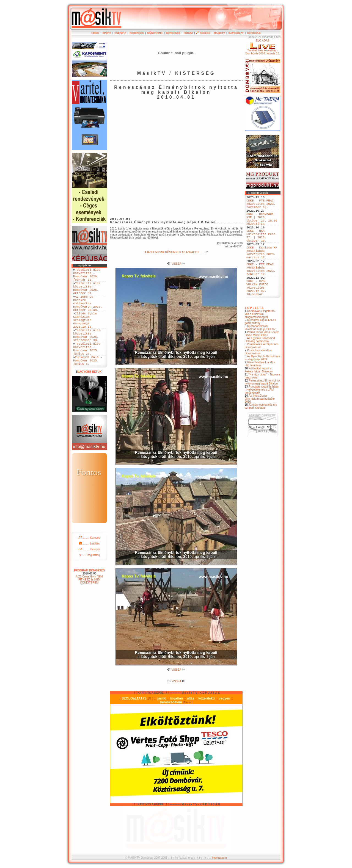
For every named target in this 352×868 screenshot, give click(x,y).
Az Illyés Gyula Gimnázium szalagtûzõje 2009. (262, 383)
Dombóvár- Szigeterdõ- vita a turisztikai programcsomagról (260, 339)
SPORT (107, 33)
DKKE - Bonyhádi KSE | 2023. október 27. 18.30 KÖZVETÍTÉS (262, 225)
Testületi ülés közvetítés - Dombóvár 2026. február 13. (87, 277)
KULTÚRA (120, 33)
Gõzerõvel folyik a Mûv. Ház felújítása (260, 389)
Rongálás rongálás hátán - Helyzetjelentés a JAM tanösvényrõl (262, 414)
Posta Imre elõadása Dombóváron (258, 377)
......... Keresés (89, 562)
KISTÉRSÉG (137, 33)
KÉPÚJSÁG (254, 33)
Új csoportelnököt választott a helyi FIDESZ (260, 352)
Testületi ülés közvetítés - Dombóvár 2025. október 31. (87, 293)
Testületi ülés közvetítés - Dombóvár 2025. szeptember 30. (87, 352)
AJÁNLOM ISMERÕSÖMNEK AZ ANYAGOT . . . (176, 252)
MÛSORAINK (155, 33)
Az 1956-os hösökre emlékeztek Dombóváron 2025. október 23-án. (88, 312)
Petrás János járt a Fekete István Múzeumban (262, 358)
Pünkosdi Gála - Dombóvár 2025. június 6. (88, 383)
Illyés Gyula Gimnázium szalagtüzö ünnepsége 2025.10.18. (85, 333)
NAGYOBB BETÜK (89, 396)
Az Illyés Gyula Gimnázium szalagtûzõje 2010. (260, 423)
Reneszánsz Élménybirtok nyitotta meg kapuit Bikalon (263, 407)
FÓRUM (188, 33)
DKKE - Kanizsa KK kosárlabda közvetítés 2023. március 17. (262, 267)
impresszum (219, 858)
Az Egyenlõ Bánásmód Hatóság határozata (260, 364)
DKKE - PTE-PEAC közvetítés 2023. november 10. (261, 206)
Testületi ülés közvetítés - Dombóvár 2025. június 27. (87, 369)
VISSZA (176, 264)
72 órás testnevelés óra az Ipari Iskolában (261, 431)
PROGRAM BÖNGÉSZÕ (89, 594)
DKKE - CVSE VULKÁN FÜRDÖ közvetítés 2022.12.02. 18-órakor (257, 310)
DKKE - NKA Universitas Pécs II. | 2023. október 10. (261, 246)
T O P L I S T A (254, 333)
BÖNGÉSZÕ (173, 33)
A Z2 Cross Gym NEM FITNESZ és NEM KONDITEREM (89, 603)
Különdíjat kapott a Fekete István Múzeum (259, 395)
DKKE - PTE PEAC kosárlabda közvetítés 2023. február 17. (261, 288)
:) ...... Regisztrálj (89, 579)
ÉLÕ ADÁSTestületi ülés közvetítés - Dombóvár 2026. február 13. (262, 47)
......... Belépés (89, 573)
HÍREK (95, 33)
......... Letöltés (90, 567)
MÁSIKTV (219, 33)
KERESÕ (203, 33)
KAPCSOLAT (236, 33)
